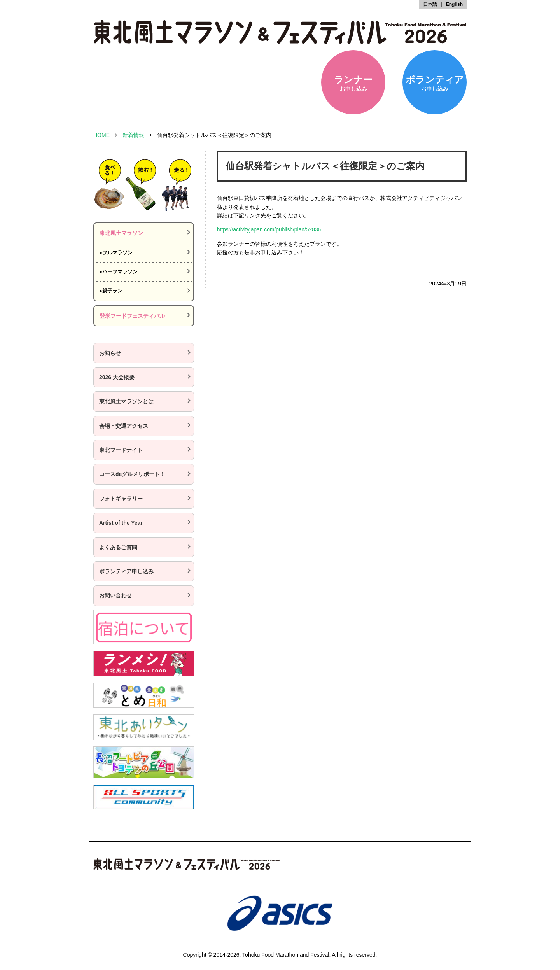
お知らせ (110, 353)
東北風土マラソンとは (126, 401)
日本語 (430, 4)
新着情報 (133, 135)
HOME (101, 135)
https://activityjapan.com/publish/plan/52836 (270, 229)
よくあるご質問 (118, 547)
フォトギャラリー (121, 499)
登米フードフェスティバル (132, 316)
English (454, 4)
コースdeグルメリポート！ (132, 474)
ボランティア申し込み (126, 571)
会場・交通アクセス (124, 426)
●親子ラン (111, 291)
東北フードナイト (121, 450)
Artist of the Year (121, 523)
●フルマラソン (116, 253)
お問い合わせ (115, 595)
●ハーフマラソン (118, 272)
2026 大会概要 (117, 377)
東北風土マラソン (121, 233)
